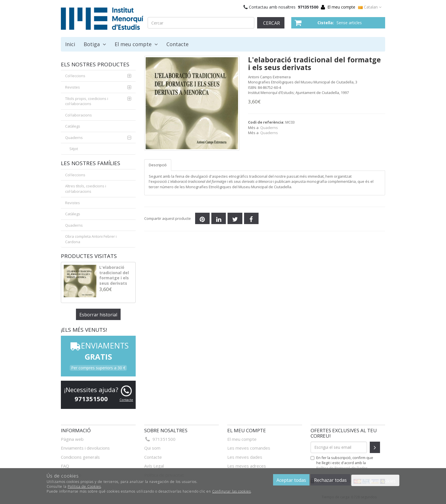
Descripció (158, 165)
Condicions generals (80, 457)
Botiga (95, 44)
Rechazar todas (330, 480)
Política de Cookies (84, 486)
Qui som (152, 448)
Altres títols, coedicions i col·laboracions (86, 189)
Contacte (177, 44)
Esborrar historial (98, 315)
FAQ (65, 466)
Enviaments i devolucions (85, 448)
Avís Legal (154, 466)
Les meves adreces (247, 466)
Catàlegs (73, 126)
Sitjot (74, 149)
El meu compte (341, 7)
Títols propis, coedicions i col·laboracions (87, 101)
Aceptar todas (291, 480)
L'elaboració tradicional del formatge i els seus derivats (114, 275)
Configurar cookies (375, 481)
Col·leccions (75, 76)
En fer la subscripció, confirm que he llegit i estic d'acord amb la (342, 463)
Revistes (73, 87)
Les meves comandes (249, 448)
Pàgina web (72, 439)
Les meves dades (245, 457)
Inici (70, 44)
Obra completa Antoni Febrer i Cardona (91, 239)
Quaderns (269, 128)
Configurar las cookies (232, 491)
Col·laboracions (79, 115)
